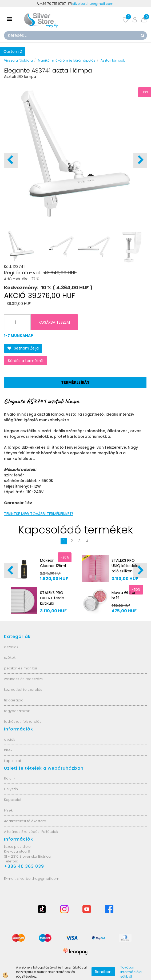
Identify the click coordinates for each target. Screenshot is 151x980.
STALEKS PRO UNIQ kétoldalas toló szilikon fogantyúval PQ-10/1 (126, 571)
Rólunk (10, 778)
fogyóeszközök (17, 711)
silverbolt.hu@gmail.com (93, 4)
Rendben (103, 972)
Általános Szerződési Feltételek (31, 832)
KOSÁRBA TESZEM (54, 322)
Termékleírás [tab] (75, 382)
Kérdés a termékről (26, 361)
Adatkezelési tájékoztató (25, 821)
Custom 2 (13, 51)
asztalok (11, 647)
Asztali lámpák (113, 60)
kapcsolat (13, 761)
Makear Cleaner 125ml (53, 563)
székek (10, 658)
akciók (9, 739)
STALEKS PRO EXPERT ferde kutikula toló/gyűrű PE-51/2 (53, 603)
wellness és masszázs (23, 679)
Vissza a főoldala (18, 60)
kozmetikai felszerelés (23, 690)
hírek (8, 750)
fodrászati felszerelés (23, 722)
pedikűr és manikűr (21, 668)
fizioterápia (14, 700)
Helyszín (11, 789)
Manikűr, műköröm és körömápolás (67, 60)
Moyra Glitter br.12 (124, 595)
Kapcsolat (13, 800)
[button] (140, 160)
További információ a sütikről (131, 972)
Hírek (8, 810)
